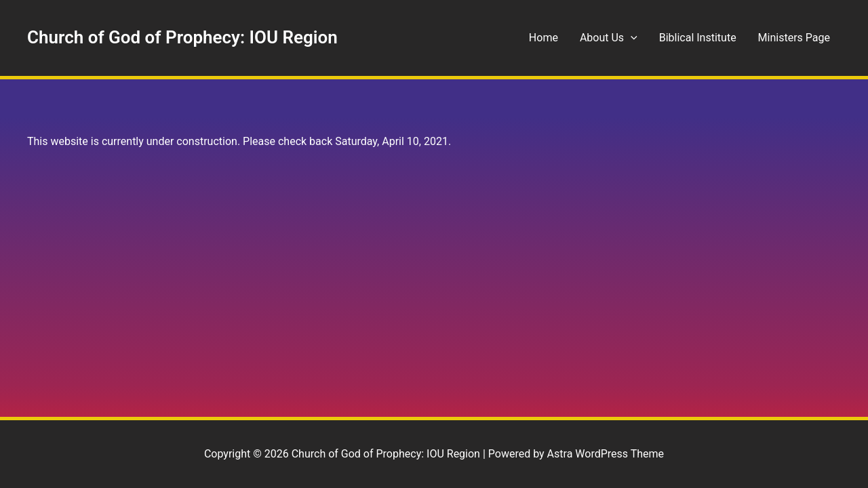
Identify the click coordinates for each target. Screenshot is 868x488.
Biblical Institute (698, 38)
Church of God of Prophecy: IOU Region (182, 37)
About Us (609, 38)
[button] (631, 38)
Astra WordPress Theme (606, 454)
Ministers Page (794, 38)
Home (544, 38)
